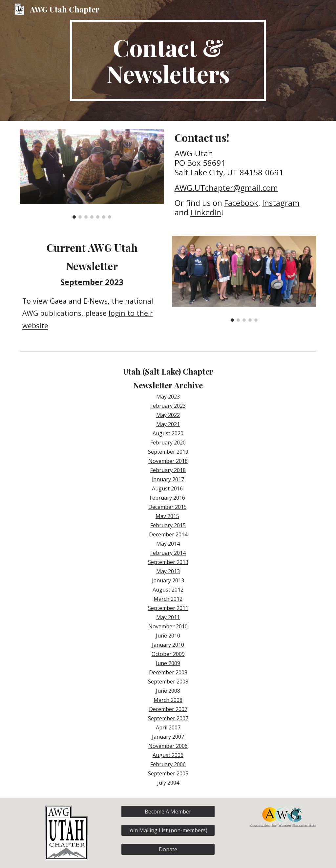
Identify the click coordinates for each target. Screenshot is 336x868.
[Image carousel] (92, 174)
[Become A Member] (168, 812)
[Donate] (168, 849)
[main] (168, 60)
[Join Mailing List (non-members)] (168, 830)
